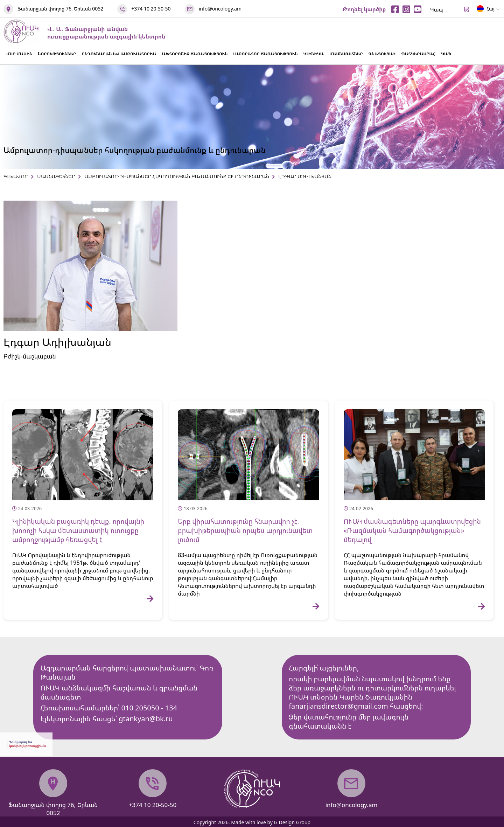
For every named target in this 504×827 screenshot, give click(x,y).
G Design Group (292, 822)
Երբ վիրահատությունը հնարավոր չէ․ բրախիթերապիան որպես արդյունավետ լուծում (245, 530)
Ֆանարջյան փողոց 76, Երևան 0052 (60, 9)
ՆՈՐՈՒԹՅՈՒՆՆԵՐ (57, 54)
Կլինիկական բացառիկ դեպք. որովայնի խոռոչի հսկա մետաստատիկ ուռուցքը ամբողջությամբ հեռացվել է (78, 530)
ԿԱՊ (446, 54)
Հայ (486, 10)
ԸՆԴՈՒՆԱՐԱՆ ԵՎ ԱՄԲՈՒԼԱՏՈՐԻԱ (119, 54)
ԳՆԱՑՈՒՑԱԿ (382, 54)
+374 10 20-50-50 (151, 9)
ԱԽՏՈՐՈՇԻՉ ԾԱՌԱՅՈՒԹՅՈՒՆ (195, 54)
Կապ (437, 9)
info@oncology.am (220, 9)
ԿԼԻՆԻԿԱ (314, 54)
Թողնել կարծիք (364, 9)
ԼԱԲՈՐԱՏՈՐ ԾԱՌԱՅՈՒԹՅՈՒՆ (265, 54)
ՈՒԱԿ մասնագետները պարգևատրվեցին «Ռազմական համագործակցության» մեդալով (412, 530)
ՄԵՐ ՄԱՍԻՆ (19, 54)
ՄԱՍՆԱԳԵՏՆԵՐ (346, 54)
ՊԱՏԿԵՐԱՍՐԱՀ (418, 54)
